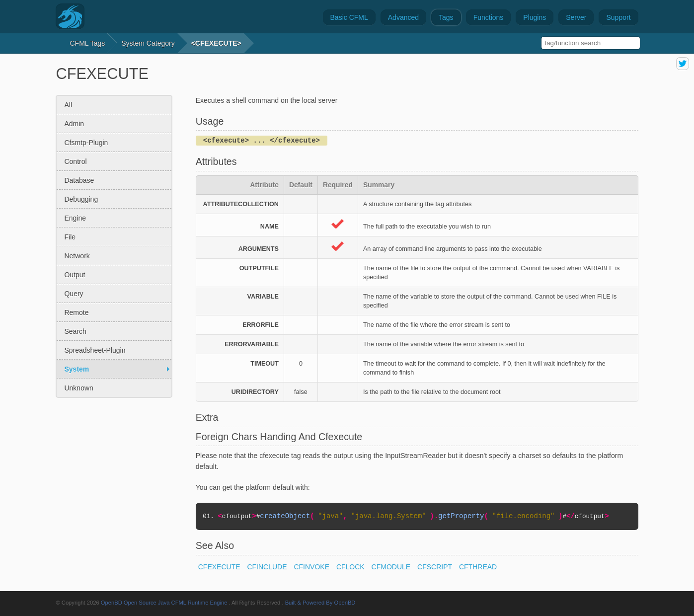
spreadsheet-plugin (95, 350)
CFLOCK (350, 567)
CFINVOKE (311, 567)
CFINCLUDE (267, 567)
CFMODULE (391, 567)
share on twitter (683, 64)
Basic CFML (349, 17)
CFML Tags (87, 43)
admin (74, 124)
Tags (446, 17)
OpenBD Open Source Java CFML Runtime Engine (164, 603)
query (74, 294)
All (68, 105)
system (77, 369)
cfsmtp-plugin (86, 143)
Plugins (535, 17)
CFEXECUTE (219, 567)
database (79, 180)
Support (618, 17)
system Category (148, 43)
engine (75, 218)
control (75, 161)
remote (76, 312)
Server (576, 17)
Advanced (403, 17)
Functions (489, 17)
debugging (81, 199)
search (75, 331)
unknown (78, 388)
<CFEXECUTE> (216, 43)
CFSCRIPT (435, 567)
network (77, 256)
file (70, 237)
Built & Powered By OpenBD (320, 603)
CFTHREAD (478, 567)
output (75, 275)
